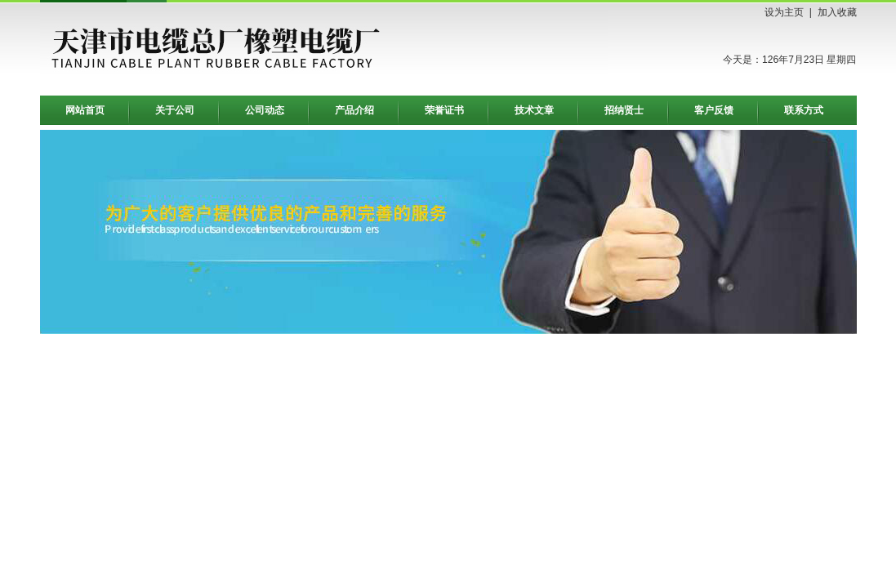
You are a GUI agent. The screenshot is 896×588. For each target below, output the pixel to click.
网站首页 (85, 110)
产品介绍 (354, 110)
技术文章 (534, 110)
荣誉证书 (444, 110)
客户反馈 (714, 110)
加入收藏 (837, 12)
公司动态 (265, 110)
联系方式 (804, 110)
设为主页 (784, 12)
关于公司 (175, 110)
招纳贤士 (624, 110)
